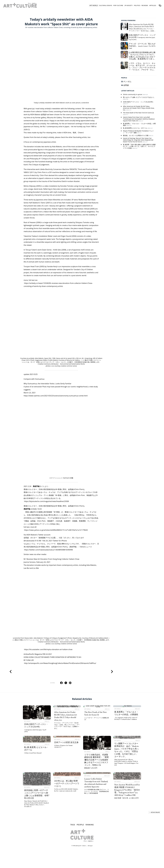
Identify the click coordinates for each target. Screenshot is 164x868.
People (80, 825)
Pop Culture (118, 5)
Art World (94, 5)
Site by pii (90, 846)
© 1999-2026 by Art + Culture (79, 846)
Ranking (90, 825)
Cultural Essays (106, 5)
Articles (153, 5)
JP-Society (129, 5)
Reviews (145, 5)
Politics (137, 5)
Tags (73, 825)
